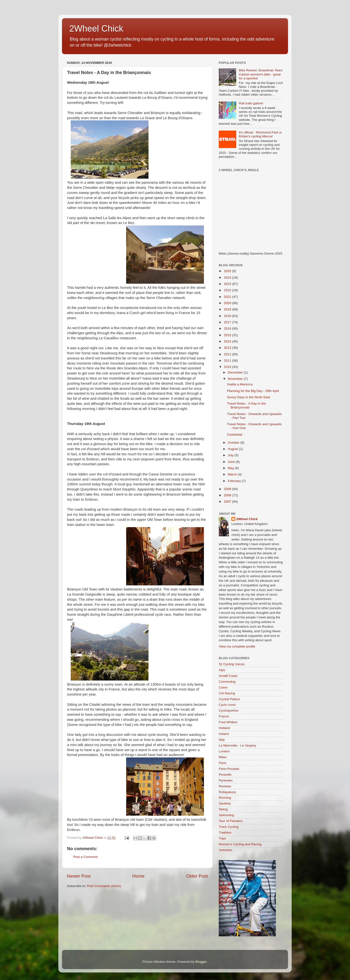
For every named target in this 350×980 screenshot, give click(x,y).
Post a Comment (85, 857)
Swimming (226, 815)
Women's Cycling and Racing (240, 844)
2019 (228, 309)
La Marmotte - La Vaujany (237, 745)
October (234, 443)
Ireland (224, 734)
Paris (223, 763)
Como (223, 687)
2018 (228, 316)
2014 (228, 341)
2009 (228, 489)
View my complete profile (237, 646)
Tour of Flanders (231, 821)
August (233, 449)
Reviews (225, 786)
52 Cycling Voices (232, 664)
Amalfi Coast (228, 676)
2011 (228, 361)
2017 (228, 322)
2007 (228, 502)
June (232, 462)
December (236, 372)
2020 (228, 303)
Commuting (227, 682)
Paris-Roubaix (229, 769)
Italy (222, 740)
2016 (228, 328)
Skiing (223, 809)
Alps (222, 670)
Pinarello (225, 775)
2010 (228, 367)
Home (138, 876)
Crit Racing (227, 693)
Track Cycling (229, 827)
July (231, 455)
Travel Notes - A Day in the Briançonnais (246, 405)
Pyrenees (226, 780)
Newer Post (79, 876)
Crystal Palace (229, 699)
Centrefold (235, 435)
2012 (228, 354)
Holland (224, 728)
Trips (222, 838)
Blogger (201, 962)
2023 (228, 284)
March (233, 474)
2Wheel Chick (96, 29)
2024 (228, 278)
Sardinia (225, 803)
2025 (228, 271)
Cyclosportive (229, 710)
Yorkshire (226, 850)
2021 (228, 297)
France (224, 716)
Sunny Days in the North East (249, 397)
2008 (228, 495)
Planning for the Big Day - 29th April (253, 391)
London (224, 751)
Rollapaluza (227, 792)
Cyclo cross (227, 705)
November (236, 379)
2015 (228, 335)
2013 (228, 348)
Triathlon (225, 833)
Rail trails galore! (251, 103)
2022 (228, 290)
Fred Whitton (228, 722)
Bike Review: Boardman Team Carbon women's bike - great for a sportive (261, 74)
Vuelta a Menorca (240, 384)
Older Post (197, 876)
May (231, 468)
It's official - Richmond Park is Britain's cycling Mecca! (260, 134)
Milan (223, 757)
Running (225, 798)
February (235, 481)
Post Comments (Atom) (104, 886)
